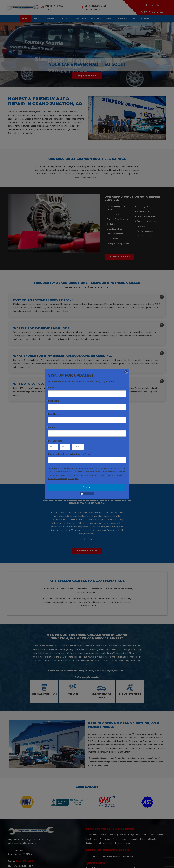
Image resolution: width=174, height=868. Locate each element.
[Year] (78, 447)
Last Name (54, 414)
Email (51, 388)
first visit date (55, 441)
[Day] (65, 447)
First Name (54, 401)
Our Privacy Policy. (73, 479)
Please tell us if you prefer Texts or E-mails (70, 454)
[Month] (53, 447)
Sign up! (87, 487)
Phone (51, 428)
